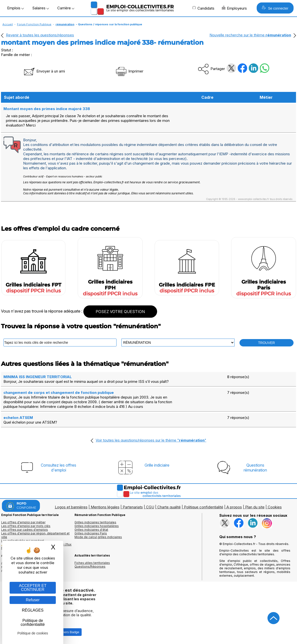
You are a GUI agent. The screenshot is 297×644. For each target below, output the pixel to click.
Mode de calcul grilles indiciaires (98, 537)
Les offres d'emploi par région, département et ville (35, 535)
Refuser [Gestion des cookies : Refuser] (33, 600)
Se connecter (275, 8)
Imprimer (129, 71)
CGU (150, 507)
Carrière (66, 8)
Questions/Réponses (90, 566)
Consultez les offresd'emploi (59, 468)
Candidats (203, 8)
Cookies (275, 507)
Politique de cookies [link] (33, 633)
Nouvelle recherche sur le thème (250, 35)
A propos (234, 507)
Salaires (41, 8)
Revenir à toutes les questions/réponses (40, 35)
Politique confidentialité (204, 507)
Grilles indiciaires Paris (91, 533)
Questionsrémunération (255, 468)
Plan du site (255, 507)
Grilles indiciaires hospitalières (97, 526)
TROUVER (267, 343)
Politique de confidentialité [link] (33, 623)
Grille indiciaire (157, 465)
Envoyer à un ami (44, 71)
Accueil (8, 24)
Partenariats (133, 507)
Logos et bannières (71, 507)
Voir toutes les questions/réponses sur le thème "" (151, 440)
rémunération (65, 24)
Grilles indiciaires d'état (91, 530)
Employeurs (234, 8)
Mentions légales (105, 507)
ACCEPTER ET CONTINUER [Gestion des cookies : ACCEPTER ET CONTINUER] (33, 588)
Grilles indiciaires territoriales (95, 522)
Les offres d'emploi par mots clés (26, 526)
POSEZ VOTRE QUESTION (120, 312)
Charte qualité (169, 507)
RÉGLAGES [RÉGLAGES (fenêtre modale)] (33, 610)
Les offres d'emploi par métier (23, 522)
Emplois (15, 8)
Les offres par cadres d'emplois (25, 530)
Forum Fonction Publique (34, 24)
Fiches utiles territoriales (92, 563)
